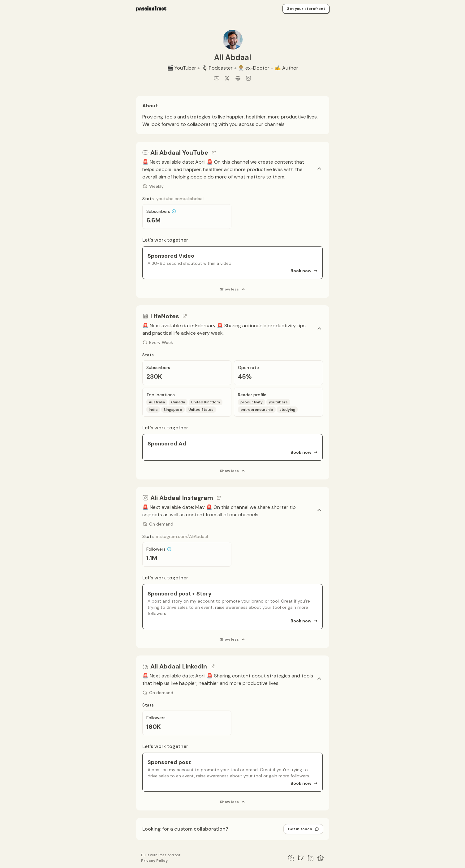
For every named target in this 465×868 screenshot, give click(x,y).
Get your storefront (306, 9)
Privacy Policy (154, 861)
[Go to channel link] (214, 153)
